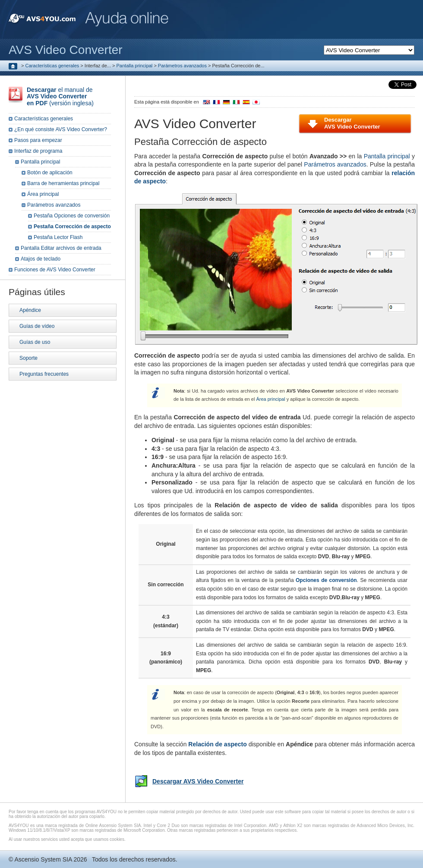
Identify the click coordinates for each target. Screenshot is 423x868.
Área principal (270, 399)
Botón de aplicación (50, 173)
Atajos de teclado (41, 259)
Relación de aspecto (217, 744)
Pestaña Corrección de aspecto (72, 226)
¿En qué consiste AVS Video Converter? (61, 129)
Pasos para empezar (38, 140)
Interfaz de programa (38, 151)
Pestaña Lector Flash (58, 237)
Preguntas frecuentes (44, 374)
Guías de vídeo (37, 326)
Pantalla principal (135, 66)
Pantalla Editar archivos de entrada (61, 248)
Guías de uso (35, 342)
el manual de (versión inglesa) (60, 96)
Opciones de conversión (326, 580)
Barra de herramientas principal (63, 183)
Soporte (28, 358)
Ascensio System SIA (43, 859)
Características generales (52, 66)
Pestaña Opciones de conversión (72, 216)
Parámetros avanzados (182, 66)
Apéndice (30, 310)
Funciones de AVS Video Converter (55, 270)
